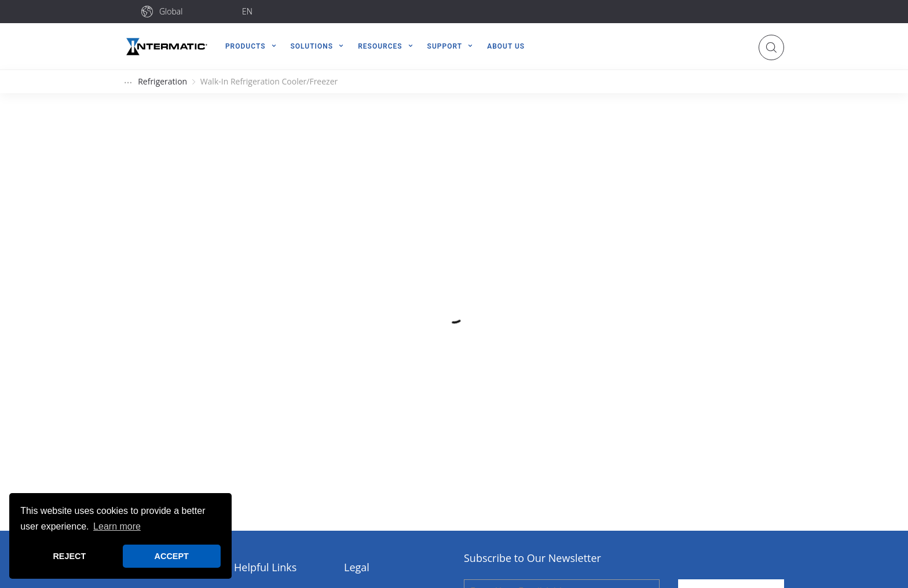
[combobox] (196, 12)
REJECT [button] (69, 556)
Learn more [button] (117, 526)
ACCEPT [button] (172, 556)
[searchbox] (196, 12)
